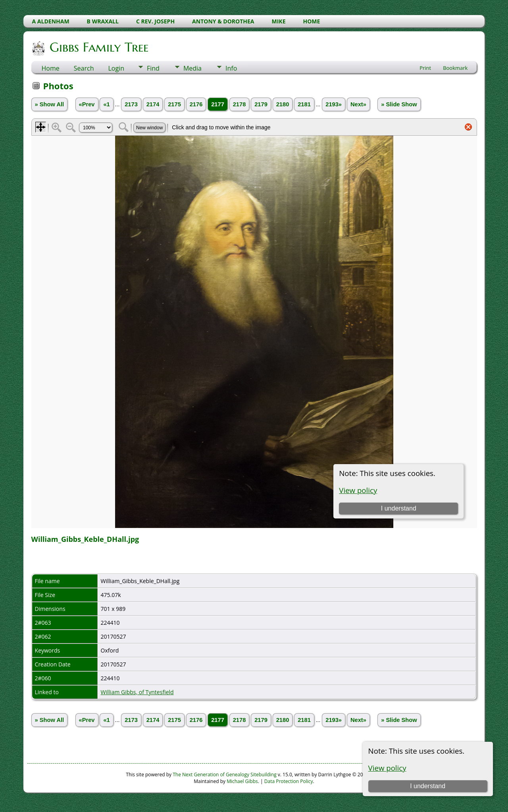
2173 (131, 104)
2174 (153, 104)
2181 (304, 104)
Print (425, 68)
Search (84, 68)
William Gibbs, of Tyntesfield (137, 692)
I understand (428, 786)
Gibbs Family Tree (98, 47)
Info (231, 68)
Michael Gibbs (242, 781)
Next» (358, 104)
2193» (334, 104)
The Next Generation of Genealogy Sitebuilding (225, 775)
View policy (387, 768)
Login (116, 68)
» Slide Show (399, 104)
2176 (196, 104)
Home (51, 68)
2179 (261, 104)
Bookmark (455, 68)
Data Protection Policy (289, 781)
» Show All (50, 104)
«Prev (87, 104)
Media (192, 68)
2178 (240, 104)
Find (153, 68)
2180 (283, 104)
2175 (174, 104)
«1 (106, 104)
